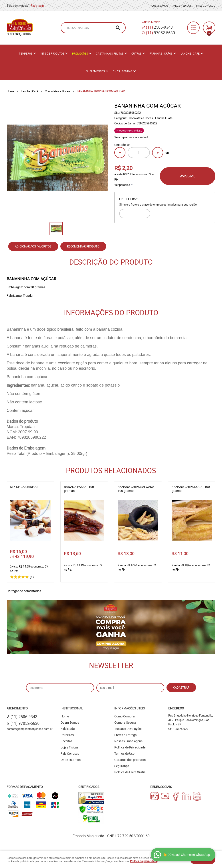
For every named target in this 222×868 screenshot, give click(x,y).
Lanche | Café (190, 53)
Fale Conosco (206, 6)
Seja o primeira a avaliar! (131, 137)
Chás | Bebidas (123, 71)
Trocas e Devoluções (128, 729)
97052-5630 (160, 33)
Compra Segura (125, 722)
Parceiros (67, 735)
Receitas (66, 741)
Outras (136, 53)
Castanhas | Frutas (110, 53)
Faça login (37, 6)
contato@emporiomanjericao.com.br (30, 729)
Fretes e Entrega (126, 735)
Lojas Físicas (69, 747)
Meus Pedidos (182, 6)
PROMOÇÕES (80, 53)
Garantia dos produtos (130, 760)
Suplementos (95, 71)
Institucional (72, 708)
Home (65, 716)
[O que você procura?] (118, 28)
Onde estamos (71, 760)
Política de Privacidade (130, 747)
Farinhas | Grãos (161, 53)
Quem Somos (160, 6)
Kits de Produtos (52, 53)
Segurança (122, 766)
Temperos (26, 53)
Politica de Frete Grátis (130, 772)
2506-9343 (159, 27)
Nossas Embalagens (128, 741)
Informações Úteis (130, 708)
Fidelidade (68, 729)
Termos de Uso (124, 753)
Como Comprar (125, 716)
